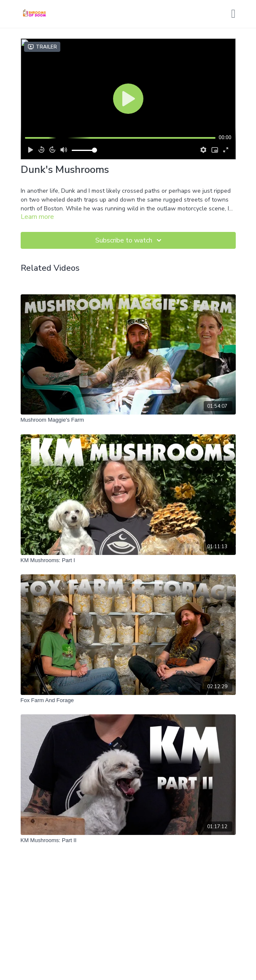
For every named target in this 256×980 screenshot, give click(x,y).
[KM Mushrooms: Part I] (128, 560)
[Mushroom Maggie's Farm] (128, 420)
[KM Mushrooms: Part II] (128, 840)
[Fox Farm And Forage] (128, 700)
